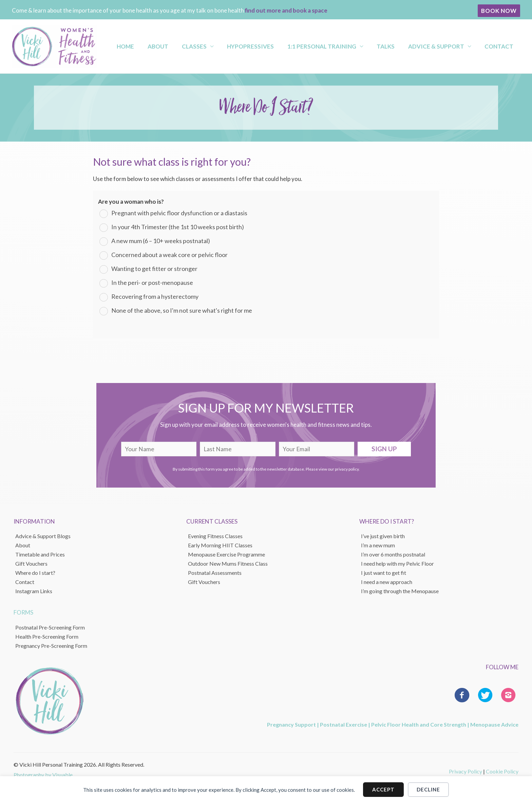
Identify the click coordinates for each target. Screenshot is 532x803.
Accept (383, 789)
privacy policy (347, 469)
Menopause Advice (494, 724)
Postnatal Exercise (344, 724)
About (196, 46)
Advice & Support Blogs (43, 536)
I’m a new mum (378, 545)
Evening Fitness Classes (215, 536)
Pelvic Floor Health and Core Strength (419, 724)
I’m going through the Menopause (400, 591)
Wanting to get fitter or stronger (154, 269)
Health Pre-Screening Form (47, 636)
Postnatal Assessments (215, 573)
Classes (226, 46)
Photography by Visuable (43, 775)
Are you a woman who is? (131, 202)
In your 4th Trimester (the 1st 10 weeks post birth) (178, 227)
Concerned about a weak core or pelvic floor (169, 255)
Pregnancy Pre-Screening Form (51, 646)
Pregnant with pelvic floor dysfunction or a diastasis (179, 213)
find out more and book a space (286, 10)
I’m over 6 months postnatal (393, 554)
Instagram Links (34, 591)
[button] (499, 11)
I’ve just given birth (383, 536)
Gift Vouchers (31, 563)
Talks (400, 46)
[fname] (159, 449)
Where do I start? (35, 573)
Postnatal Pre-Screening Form (50, 627)
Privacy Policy (465, 771)
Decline (428, 789)
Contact (501, 46)
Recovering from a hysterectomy (155, 296)
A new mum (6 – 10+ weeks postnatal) (161, 241)
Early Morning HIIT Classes (220, 545)
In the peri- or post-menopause (152, 282)
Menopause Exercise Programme (226, 554)
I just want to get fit (384, 573)
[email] (317, 449)
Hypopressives (277, 46)
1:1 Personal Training (342, 46)
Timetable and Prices (40, 554)
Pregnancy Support (291, 724)
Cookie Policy (502, 771)
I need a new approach (387, 582)
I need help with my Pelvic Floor (397, 563)
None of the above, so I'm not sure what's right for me (182, 310)
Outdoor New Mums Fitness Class (228, 563)
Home (170, 46)
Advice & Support (444, 46)
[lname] (238, 449)
